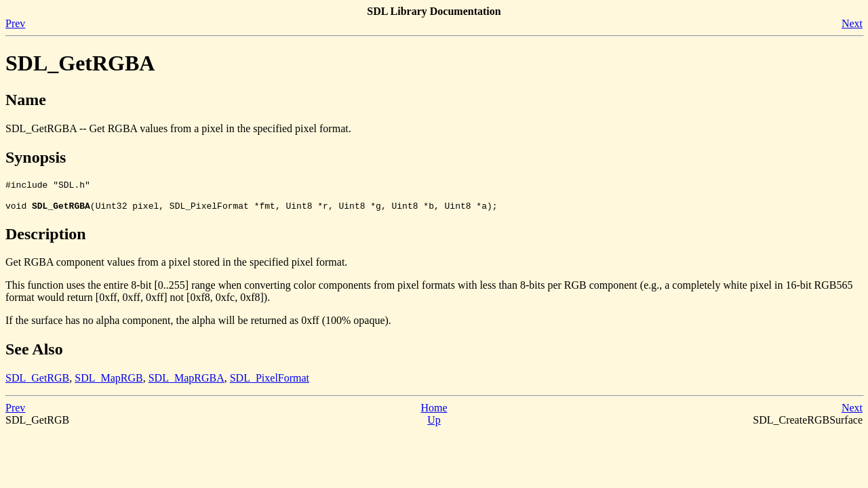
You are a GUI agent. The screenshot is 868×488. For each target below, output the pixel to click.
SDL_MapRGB (108, 382)
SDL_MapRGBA (186, 382)
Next (852, 23)
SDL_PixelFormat (270, 382)
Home (434, 412)
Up (434, 424)
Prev (15, 23)
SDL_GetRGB (37, 382)
